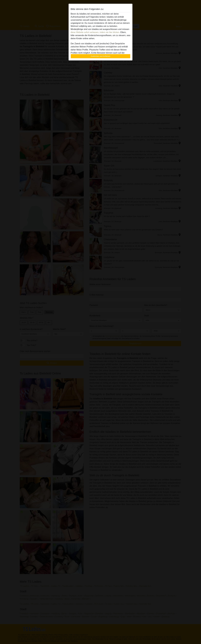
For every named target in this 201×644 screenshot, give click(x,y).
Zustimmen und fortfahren (100, 56)
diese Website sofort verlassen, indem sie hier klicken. (95, 32)
